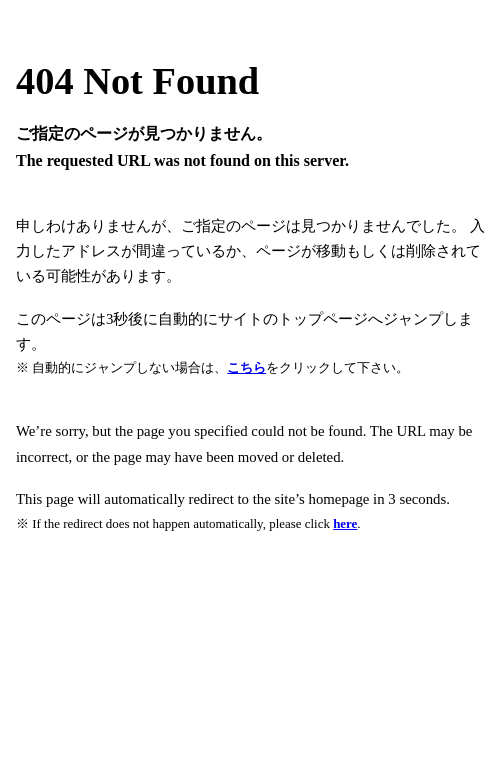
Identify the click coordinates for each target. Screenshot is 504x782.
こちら (246, 367)
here (345, 523)
